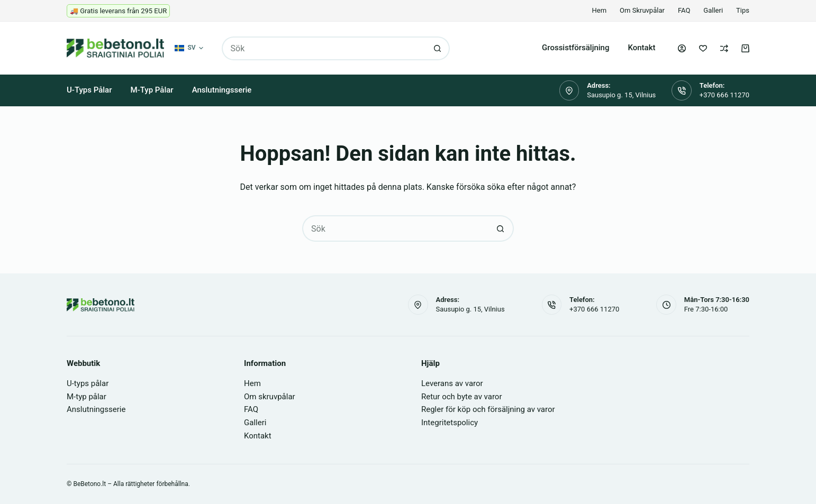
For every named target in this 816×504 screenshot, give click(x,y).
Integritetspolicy (450, 423)
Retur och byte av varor (462, 397)
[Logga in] (682, 48)
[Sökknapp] (438, 48)
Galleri (713, 10)
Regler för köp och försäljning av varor (488, 409)
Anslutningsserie (222, 90)
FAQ (684, 10)
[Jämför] (724, 48)
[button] (189, 48)
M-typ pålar (152, 90)
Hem (600, 10)
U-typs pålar (89, 90)
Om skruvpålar (642, 10)
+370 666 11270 (724, 95)
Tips (743, 10)
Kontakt (641, 48)
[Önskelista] (703, 48)
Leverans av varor (452, 383)
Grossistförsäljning (575, 48)
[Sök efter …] (324, 48)
